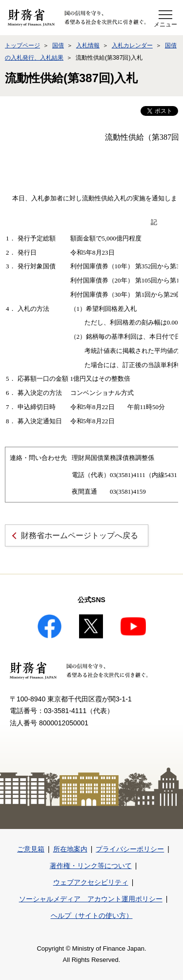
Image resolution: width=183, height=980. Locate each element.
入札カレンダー (132, 45)
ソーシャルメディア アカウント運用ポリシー (91, 899)
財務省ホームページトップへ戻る (80, 535)
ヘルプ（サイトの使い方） (92, 915)
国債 (58, 45)
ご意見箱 (31, 849)
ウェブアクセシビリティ (91, 882)
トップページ (22, 45)
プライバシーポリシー (130, 849)
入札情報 (88, 45)
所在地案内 (70, 849)
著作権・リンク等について (91, 866)
